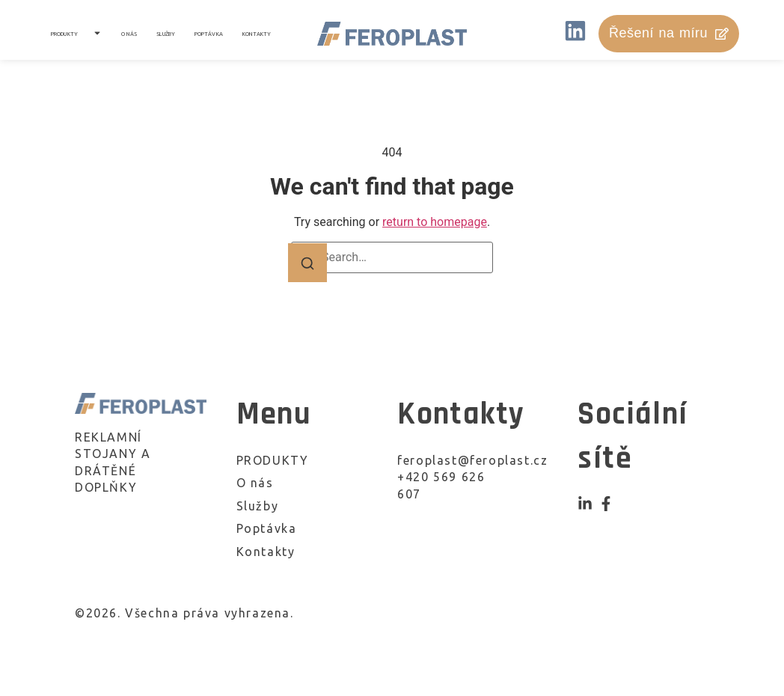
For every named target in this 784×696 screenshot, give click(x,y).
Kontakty (257, 34)
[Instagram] (585, 504)
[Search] (307, 263)
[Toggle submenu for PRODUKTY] (96, 34)
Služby (166, 34)
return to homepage (435, 222)
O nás (129, 34)
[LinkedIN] (575, 33)
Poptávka (209, 34)
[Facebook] (606, 504)
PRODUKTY (64, 34)
